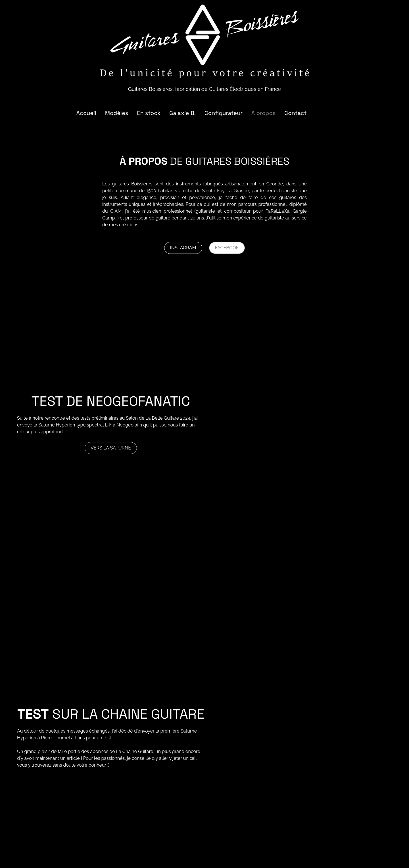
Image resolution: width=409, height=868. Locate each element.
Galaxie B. (182, 113)
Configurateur (224, 113)
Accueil (86, 113)
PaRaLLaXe (277, 211)
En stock (149, 113)
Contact (295, 113)
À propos (264, 113)
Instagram (183, 248)
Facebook (227, 248)
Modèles (117, 113)
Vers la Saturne (111, 448)
